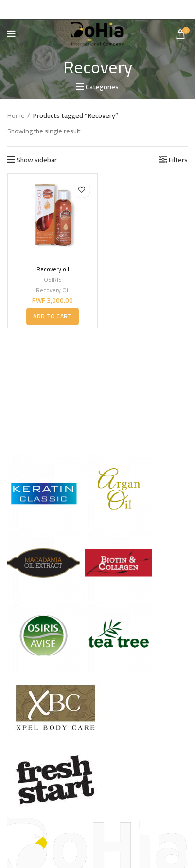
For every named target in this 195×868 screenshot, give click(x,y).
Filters (178, 160)
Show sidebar (37, 160)
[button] (52, 316)
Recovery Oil (53, 290)
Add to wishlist (81, 189)
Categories (102, 87)
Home (16, 116)
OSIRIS (53, 280)
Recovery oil (53, 269)
